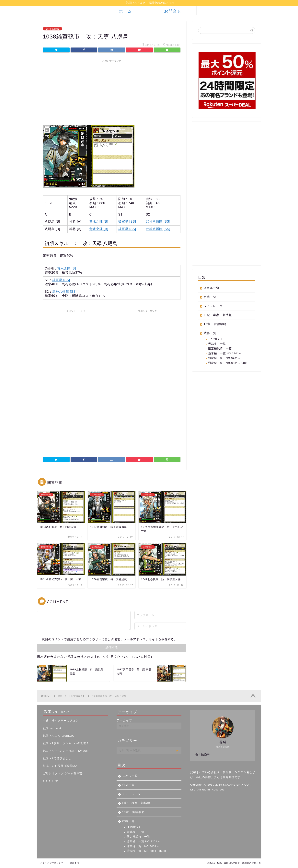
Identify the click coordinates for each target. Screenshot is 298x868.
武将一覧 (210, 334)
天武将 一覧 (217, 344)
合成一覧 (210, 297)
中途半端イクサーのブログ (61, 721)
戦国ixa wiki (52, 729)
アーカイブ (124, 721)
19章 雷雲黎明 (215, 325)
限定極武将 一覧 (220, 349)
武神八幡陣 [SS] (158, 222)
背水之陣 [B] (99, 222)
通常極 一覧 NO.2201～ (225, 354)
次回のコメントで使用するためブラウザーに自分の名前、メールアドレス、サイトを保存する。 (109, 640)
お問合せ (173, 12)
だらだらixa (51, 782)
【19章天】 (216, 340)
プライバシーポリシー (52, 863)
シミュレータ (213, 307)
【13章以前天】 (52, 29)
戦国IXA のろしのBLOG (59, 736)
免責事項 (74, 863)
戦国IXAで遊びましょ (57, 759)
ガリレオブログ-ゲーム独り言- (63, 774)
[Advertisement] (112, 92)
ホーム (125, 12)
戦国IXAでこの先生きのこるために (66, 752)
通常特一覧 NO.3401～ (224, 359)
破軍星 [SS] (127, 222)
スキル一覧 (212, 288)
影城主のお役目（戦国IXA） (62, 766)
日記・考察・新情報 (218, 316)
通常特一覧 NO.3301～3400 (228, 364)
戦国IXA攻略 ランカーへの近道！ (66, 744)
